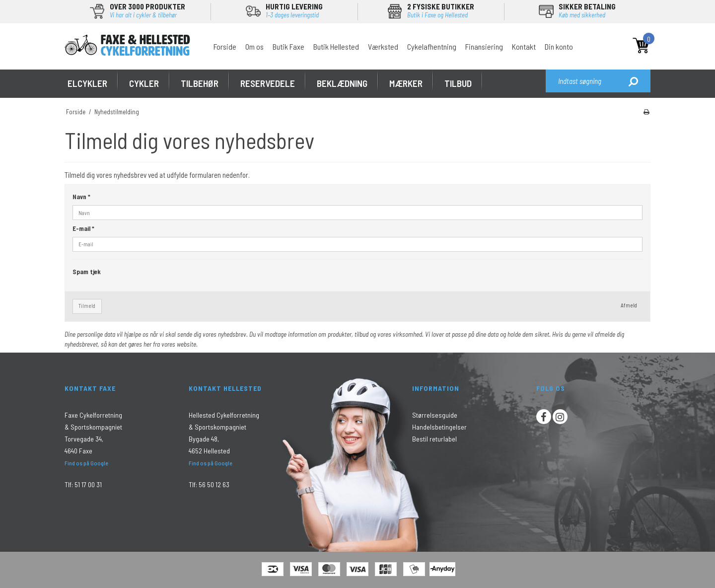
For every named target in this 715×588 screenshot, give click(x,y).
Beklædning (342, 83)
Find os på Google (86, 463)
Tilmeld (87, 306)
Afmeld (629, 305)
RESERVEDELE (268, 83)
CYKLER (144, 83)
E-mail (83, 228)
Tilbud (458, 83)
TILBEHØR (200, 83)
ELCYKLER (87, 83)
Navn (81, 197)
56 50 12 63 (214, 484)
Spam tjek (87, 272)
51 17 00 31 (88, 484)
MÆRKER (406, 83)
